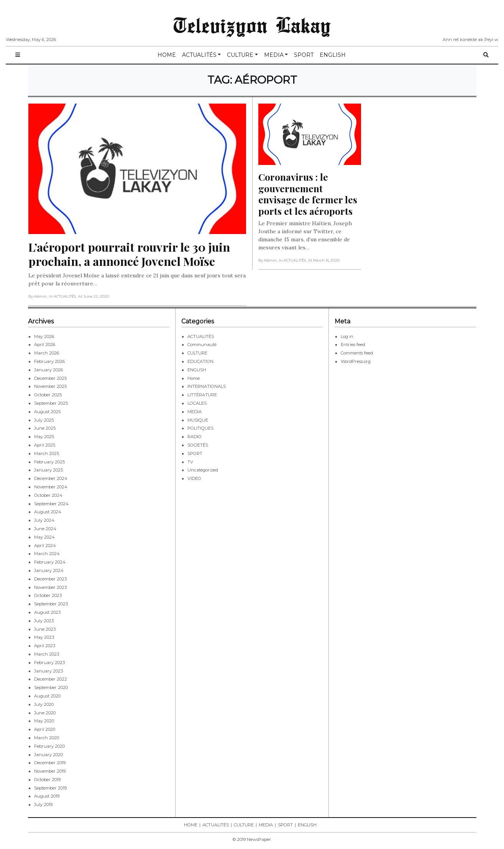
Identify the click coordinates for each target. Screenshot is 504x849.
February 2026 (49, 361)
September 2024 (51, 504)
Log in (347, 336)
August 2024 (48, 512)
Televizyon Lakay (252, 25)
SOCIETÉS (198, 445)
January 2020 (48, 755)
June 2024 (45, 529)
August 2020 (47, 696)
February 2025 (49, 462)
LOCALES (197, 403)
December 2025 (50, 378)
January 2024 (49, 570)
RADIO (195, 437)
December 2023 (50, 579)
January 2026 (48, 370)
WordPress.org (356, 361)
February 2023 (49, 663)
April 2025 (45, 445)
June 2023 (45, 629)
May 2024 (44, 537)
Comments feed (357, 353)
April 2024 (45, 546)
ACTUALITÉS (199, 55)
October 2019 (47, 780)
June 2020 (45, 713)
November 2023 (50, 587)
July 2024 (44, 520)
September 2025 (51, 403)
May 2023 (44, 637)
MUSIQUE (198, 420)
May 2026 (44, 336)
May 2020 (44, 721)
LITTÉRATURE (202, 395)
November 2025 (50, 386)
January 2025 (48, 470)
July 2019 (43, 804)
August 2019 (47, 796)
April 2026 (45, 345)
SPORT (304, 55)
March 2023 (47, 654)
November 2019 (50, 771)
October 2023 (48, 595)
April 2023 (45, 646)
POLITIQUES (200, 428)
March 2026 (47, 353)
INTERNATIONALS (207, 386)
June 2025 (45, 428)
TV (190, 462)
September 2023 (51, 604)
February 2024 (50, 562)
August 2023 (47, 612)
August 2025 (47, 412)
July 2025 (44, 420)
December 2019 (50, 763)
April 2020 (45, 729)
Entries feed (353, 345)
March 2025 (47, 453)
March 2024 (47, 554)
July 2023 (44, 621)
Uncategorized (203, 470)
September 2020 (51, 687)
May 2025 (44, 437)
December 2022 (51, 679)
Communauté (202, 345)
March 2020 (47, 738)
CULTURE (240, 55)
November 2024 (51, 487)
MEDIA (274, 55)
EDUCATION (200, 361)
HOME (167, 55)
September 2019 (50, 788)
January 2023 (48, 671)
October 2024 (48, 495)
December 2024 (51, 478)
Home (194, 378)
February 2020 (49, 746)
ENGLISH (333, 55)
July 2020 (44, 704)
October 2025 (48, 395)
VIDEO (194, 478)
